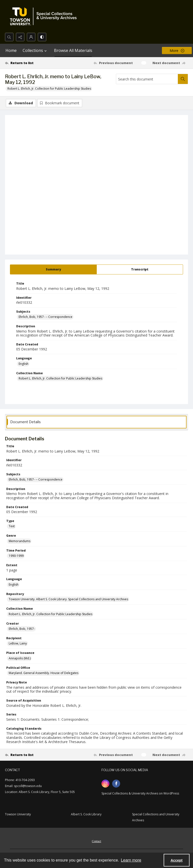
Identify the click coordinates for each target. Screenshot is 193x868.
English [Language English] (24, 364)
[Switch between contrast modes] (42, 37)
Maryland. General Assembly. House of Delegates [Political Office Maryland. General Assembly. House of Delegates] (44, 673)
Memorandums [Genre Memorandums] (20, 541)
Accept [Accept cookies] (177, 860)
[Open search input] (9, 37)
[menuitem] (96, 841)
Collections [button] (35, 50)
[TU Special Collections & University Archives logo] (45, 16)
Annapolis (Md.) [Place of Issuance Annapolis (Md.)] (20, 658)
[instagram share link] (105, 784)
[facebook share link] (116, 784)
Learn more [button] (131, 860)
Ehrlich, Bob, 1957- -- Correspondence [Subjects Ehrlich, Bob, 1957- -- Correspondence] (46, 317)
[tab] (53, 269)
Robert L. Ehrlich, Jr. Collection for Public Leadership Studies (49, 89)
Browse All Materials (73, 50)
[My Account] (31, 37)
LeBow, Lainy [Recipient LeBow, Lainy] (18, 643)
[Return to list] (29, 63)
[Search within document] (183, 79)
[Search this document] (147, 79)
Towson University (18, 814)
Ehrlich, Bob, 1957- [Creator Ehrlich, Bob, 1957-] (22, 629)
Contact (96, 841)
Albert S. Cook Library (86, 814)
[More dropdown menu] (177, 51)
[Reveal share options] (20, 37)
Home (11, 50)
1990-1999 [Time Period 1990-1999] (16, 556)
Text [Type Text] (12, 526)
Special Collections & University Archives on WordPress (140, 793)
